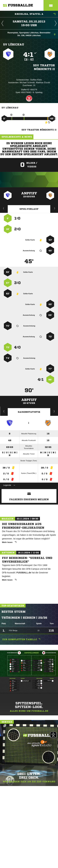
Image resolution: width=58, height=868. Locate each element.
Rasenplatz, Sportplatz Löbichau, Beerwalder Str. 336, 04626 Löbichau (31, 34)
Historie (4, 411)
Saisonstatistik (29, 412)
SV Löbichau (14, 44)
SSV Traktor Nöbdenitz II (44, 67)
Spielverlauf (29, 209)
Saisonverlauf (54, 411)
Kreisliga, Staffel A (35, 14)
